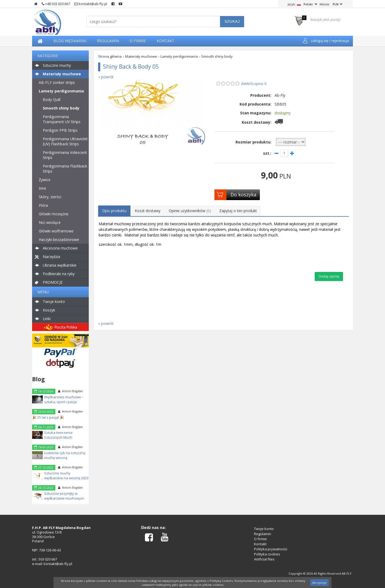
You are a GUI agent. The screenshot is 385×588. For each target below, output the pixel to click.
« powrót (106, 77)
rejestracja (340, 41)
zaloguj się (319, 41)
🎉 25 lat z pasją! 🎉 (48, 417)
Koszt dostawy (148, 211)
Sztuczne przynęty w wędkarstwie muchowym (64, 496)
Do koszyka (243, 194)
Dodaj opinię (329, 276)
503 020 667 (48, 559)
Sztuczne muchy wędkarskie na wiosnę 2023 (66, 476)
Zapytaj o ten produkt (238, 211)
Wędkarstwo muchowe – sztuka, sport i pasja (64, 399)
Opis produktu (114, 211)
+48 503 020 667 (56, 4)
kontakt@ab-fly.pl (91, 4)
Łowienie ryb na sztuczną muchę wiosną (65, 455)
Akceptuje (319, 583)
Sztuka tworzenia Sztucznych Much (58, 435)
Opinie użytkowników (190, 211)
